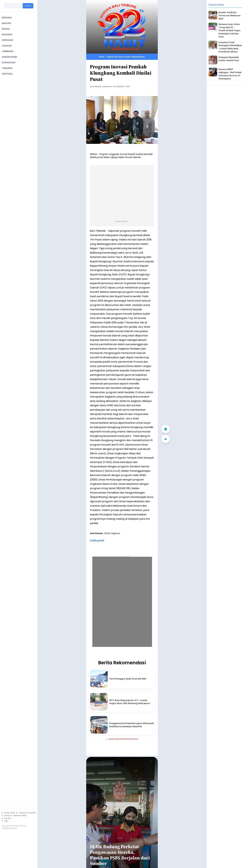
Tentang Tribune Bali (27, 813)
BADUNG (7, 23)
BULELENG (7, 34)
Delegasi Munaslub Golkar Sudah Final (229, 59)
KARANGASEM (9, 57)
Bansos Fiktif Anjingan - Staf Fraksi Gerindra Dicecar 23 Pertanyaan (230, 74)
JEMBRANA (8, 51)
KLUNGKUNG (9, 62)
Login (6, 821)
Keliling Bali (97, 541)
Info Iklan (8, 818)
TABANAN (7, 68)
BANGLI (6, 29)
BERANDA (7, 18)
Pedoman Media (20, 816)
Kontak (7, 816)
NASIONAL (7, 74)
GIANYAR (7, 46)
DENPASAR (7, 40)
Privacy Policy (10, 813)
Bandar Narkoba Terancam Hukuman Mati (229, 15)
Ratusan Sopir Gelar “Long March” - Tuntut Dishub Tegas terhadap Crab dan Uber (229, 30)
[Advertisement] (122, 192)
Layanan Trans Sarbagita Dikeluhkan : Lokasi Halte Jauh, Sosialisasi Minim (230, 47)
